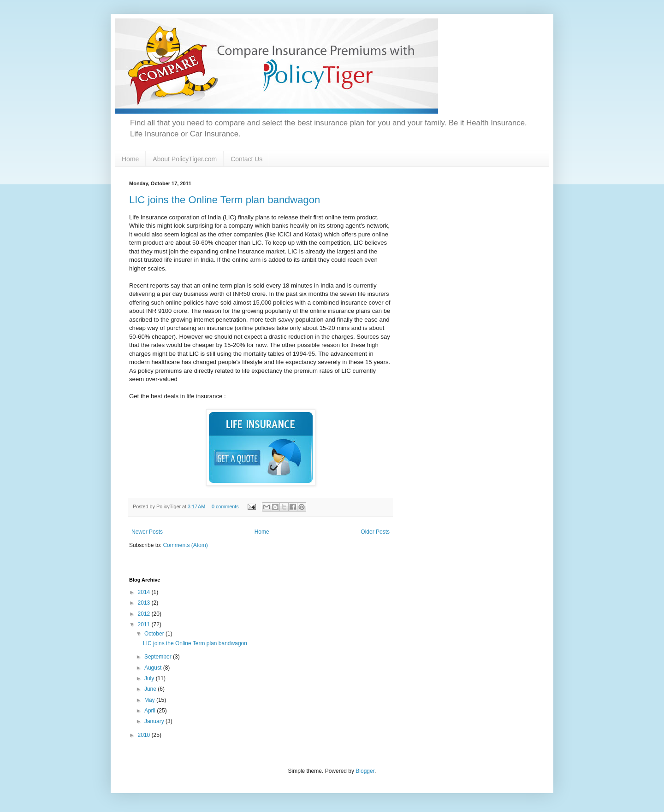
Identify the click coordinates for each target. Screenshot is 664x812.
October (155, 634)
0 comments (225, 506)
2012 (145, 614)
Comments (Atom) (185, 545)
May (150, 700)
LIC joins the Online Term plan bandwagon (225, 200)
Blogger (365, 771)
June (151, 689)
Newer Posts (147, 532)
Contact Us (246, 159)
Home (130, 159)
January (155, 721)
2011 (145, 624)
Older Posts (375, 532)
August (154, 668)
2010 (145, 735)
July (150, 678)
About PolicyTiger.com (185, 159)
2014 (145, 592)
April (151, 711)
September (159, 657)
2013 (145, 603)
